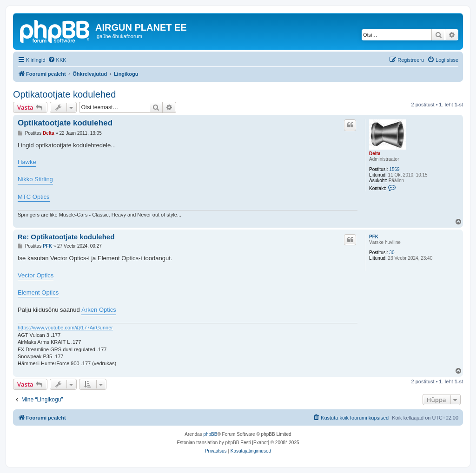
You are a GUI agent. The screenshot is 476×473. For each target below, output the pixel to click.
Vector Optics (36, 275)
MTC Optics (34, 197)
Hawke (27, 162)
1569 (394, 169)
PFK (374, 237)
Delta (375, 154)
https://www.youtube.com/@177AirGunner (65, 328)
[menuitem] (57, 60)
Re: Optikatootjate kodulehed (66, 237)
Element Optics (38, 292)
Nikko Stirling (35, 179)
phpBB (210, 434)
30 (392, 253)
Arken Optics (99, 310)
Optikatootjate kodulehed (64, 94)
